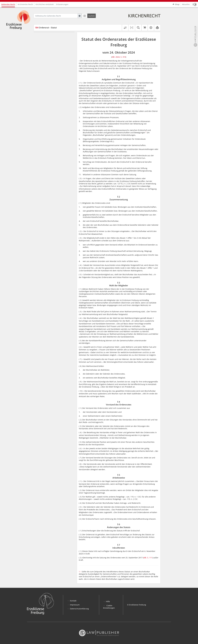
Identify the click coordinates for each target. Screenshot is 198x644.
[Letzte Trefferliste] (84, 16)
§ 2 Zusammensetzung (49, 40)
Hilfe (108, 601)
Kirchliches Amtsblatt (45, 4)
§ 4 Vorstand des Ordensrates (52, 47)
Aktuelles (186, 4)
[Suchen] (92, 16)
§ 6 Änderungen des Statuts (51, 54)
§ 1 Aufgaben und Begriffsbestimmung (56, 36)
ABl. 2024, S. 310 (119, 57)
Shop (176, 4)
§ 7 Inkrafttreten (46, 58)
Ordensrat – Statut (46, 28)
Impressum (75, 605)
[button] (194, 4)
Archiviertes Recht (25, 4)
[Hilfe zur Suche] (80, 16)
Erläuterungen (62, 4)
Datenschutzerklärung (79, 609)
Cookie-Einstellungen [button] (109, 607)
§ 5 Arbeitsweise (47, 51)
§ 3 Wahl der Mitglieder (50, 43)
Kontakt (73, 601)
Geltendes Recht (8, 4)
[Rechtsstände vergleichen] (125, 28)
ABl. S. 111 (148, 558)
